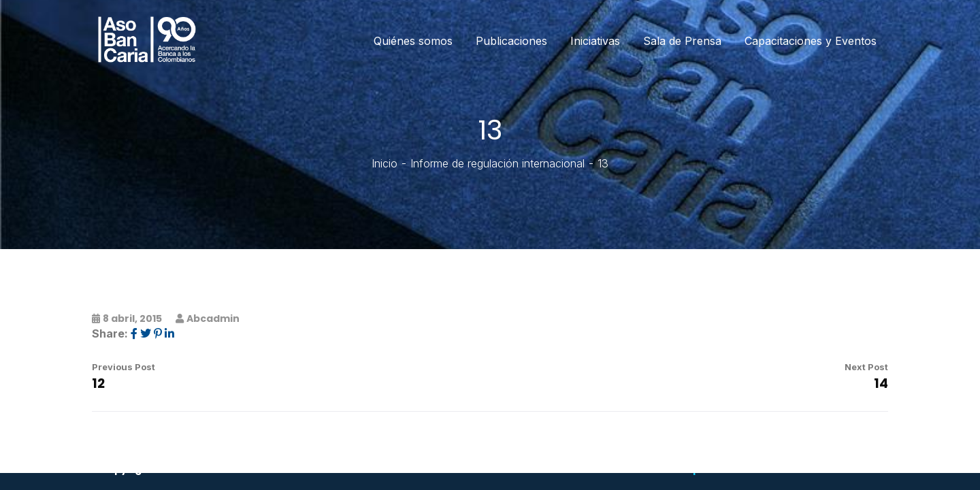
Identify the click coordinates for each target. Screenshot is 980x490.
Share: (110, 333)
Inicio (385, 163)
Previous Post (124, 367)
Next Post (866, 367)
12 (98, 383)
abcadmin (213, 318)
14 (881, 383)
